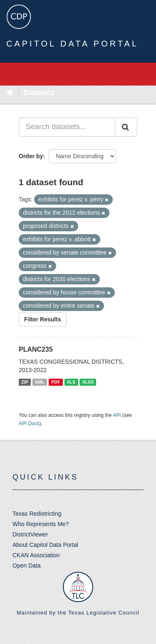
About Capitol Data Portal (45, 545)
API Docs (29, 424)
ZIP (25, 382)
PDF (56, 382)
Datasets (39, 93)
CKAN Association (36, 555)
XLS (71, 382)
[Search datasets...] (67, 127)
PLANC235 (36, 349)
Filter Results (43, 319)
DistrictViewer (30, 534)
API (117, 415)
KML (40, 382)
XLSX (88, 382)
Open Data (27, 566)
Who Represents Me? (41, 524)
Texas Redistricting (37, 514)
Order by (31, 156)
